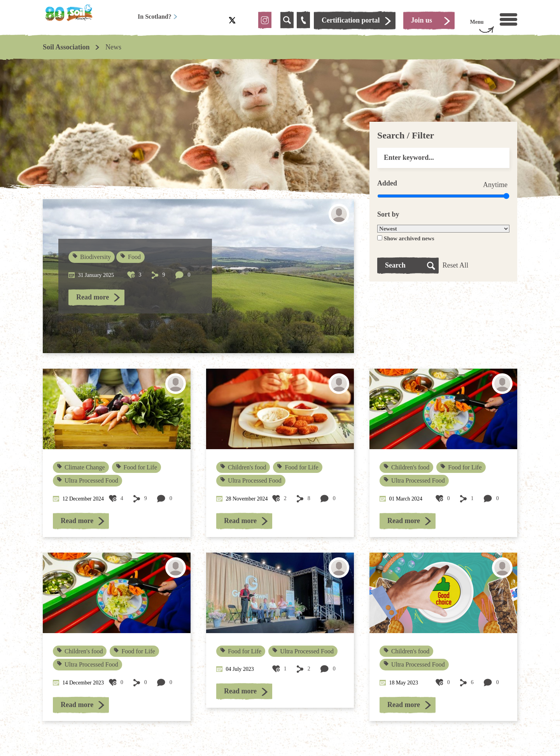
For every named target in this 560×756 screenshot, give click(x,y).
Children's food (243, 467)
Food (131, 257)
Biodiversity (92, 257)
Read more (93, 297)
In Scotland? (158, 17)
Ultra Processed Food (88, 480)
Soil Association (66, 47)
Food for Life (137, 467)
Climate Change (81, 467)
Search (395, 265)
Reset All (456, 265)
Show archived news (409, 238)
